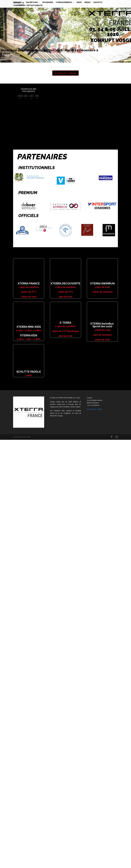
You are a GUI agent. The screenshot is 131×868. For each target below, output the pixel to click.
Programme (48, 2)
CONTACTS (98, 2)
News (79, 2)
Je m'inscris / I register (65, 73)
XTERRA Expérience (64, 2)
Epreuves (17, 2)
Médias (87, 2)
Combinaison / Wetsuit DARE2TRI (28, 6)
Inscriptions (32, 2)
